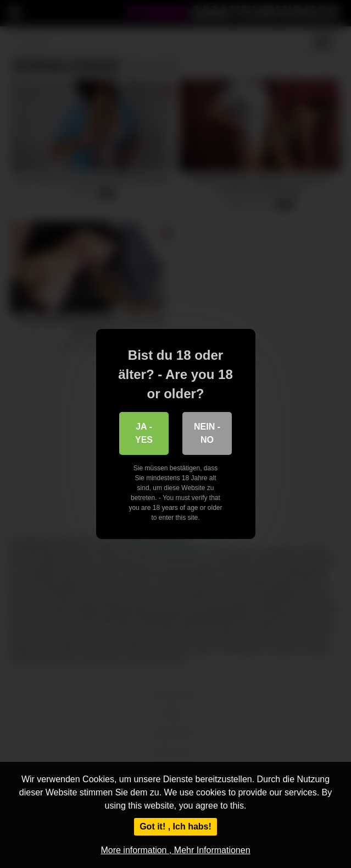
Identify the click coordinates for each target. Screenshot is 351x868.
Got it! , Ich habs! (176, 826)
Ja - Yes (144, 433)
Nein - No (207, 433)
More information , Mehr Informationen (175, 850)
